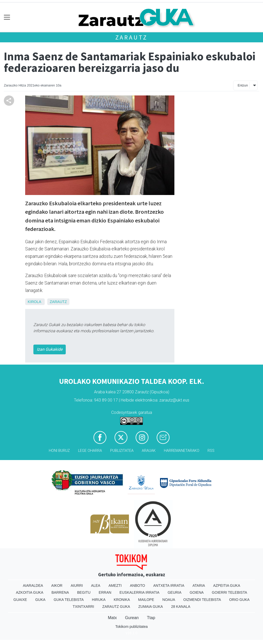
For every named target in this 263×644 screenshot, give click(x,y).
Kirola (34, 302)
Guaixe (20, 600)
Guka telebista (69, 600)
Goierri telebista (229, 592)
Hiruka (99, 600)
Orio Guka (239, 600)
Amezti (115, 586)
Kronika (122, 600)
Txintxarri (83, 607)
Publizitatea (122, 451)
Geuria (175, 592)
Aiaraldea (33, 586)
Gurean (132, 618)
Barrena (60, 592)
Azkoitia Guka (30, 592)
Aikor (57, 586)
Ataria (199, 586)
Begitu (84, 592)
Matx (112, 618)
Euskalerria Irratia (139, 592)
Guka (40, 600)
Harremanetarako (182, 451)
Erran (105, 592)
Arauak (149, 451)
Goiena (196, 592)
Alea (96, 586)
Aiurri (77, 586)
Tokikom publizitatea (131, 627)
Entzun (243, 85)
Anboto (138, 586)
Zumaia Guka (151, 607)
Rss (211, 451)
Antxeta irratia (169, 586)
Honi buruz (59, 451)
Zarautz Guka (116, 607)
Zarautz (132, 37)
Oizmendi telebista (202, 600)
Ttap (151, 618)
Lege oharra (90, 451)
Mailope (146, 600)
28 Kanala (181, 607)
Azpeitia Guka (227, 586)
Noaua (169, 600)
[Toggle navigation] (7, 17)
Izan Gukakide (50, 349)
